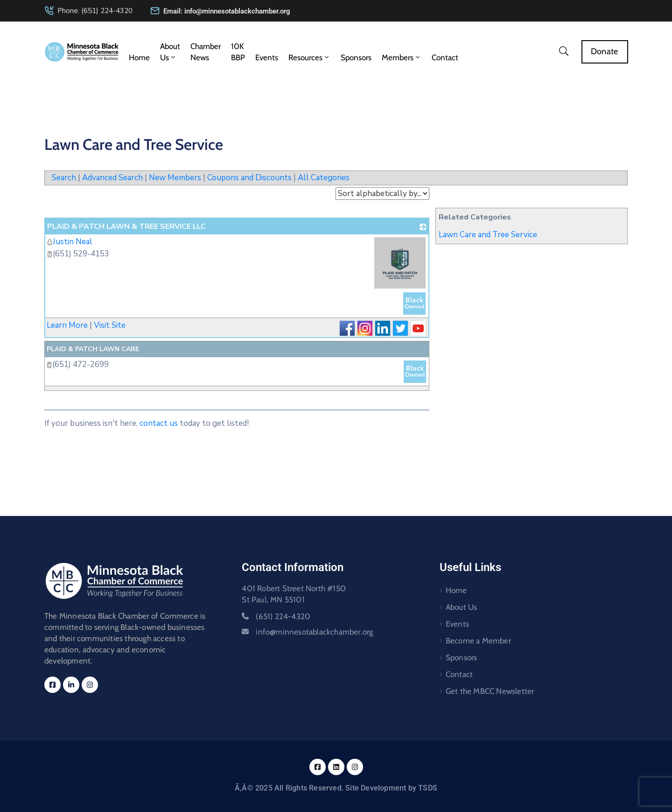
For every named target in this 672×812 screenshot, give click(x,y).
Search (64, 178)
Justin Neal (70, 242)
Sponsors (356, 57)
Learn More (67, 325)
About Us (170, 52)
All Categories (324, 178)
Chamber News (206, 52)
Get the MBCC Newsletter (490, 691)
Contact (445, 57)
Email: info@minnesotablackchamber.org (227, 11)
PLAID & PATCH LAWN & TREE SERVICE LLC (126, 226)
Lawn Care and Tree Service (488, 235)
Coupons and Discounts (249, 178)
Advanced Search (112, 178)
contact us (159, 423)
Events (267, 57)
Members (402, 57)
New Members (175, 178)
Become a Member (478, 641)
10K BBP (238, 52)
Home (139, 57)
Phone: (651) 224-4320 (95, 11)
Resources (309, 57)
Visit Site (110, 325)
